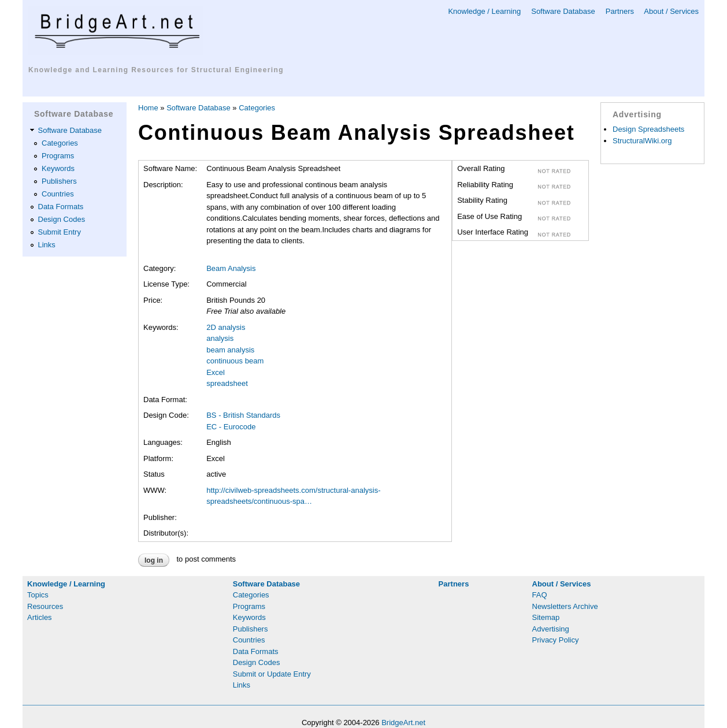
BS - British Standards (243, 415)
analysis (220, 338)
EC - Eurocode (231, 427)
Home (148, 108)
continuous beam (235, 361)
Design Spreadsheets (648, 129)
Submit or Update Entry (272, 674)
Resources (45, 606)
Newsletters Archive (565, 606)
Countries (58, 194)
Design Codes (62, 219)
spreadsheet (227, 383)
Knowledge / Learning (484, 11)
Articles (40, 617)
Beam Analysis (231, 268)
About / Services (671, 11)
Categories (60, 143)
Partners (620, 11)
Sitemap (546, 617)
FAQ (540, 595)
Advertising (551, 629)
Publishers (59, 181)
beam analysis (230, 350)
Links (47, 245)
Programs (58, 156)
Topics (38, 595)
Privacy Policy (556, 640)
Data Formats (61, 207)
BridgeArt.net (403, 723)
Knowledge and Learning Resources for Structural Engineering (156, 70)
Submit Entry (60, 232)
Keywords (58, 168)
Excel (216, 372)
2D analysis (226, 327)
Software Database (563, 11)
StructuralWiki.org (642, 141)
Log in (154, 560)
